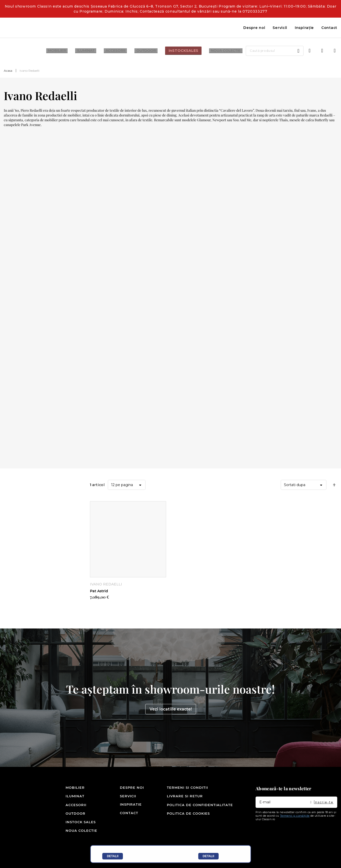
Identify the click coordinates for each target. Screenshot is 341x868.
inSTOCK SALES (74, 822)
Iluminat (74, 797)
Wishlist (322, 51)
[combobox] (268, 51)
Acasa (8, 71)
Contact (329, 28)
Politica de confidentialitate (200, 805)
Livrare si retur (185, 797)
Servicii (280, 28)
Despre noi (254, 28)
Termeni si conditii (187, 788)
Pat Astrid (99, 591)
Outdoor (74, 814)
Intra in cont (310, 51)
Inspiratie (126, 805)
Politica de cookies (188, 814)
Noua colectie (74, 831)
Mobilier (74, 788)
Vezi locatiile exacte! (171, 710)
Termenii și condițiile (295, 817)
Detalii (113, 856)
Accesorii (74, 805)
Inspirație (304, 28)
